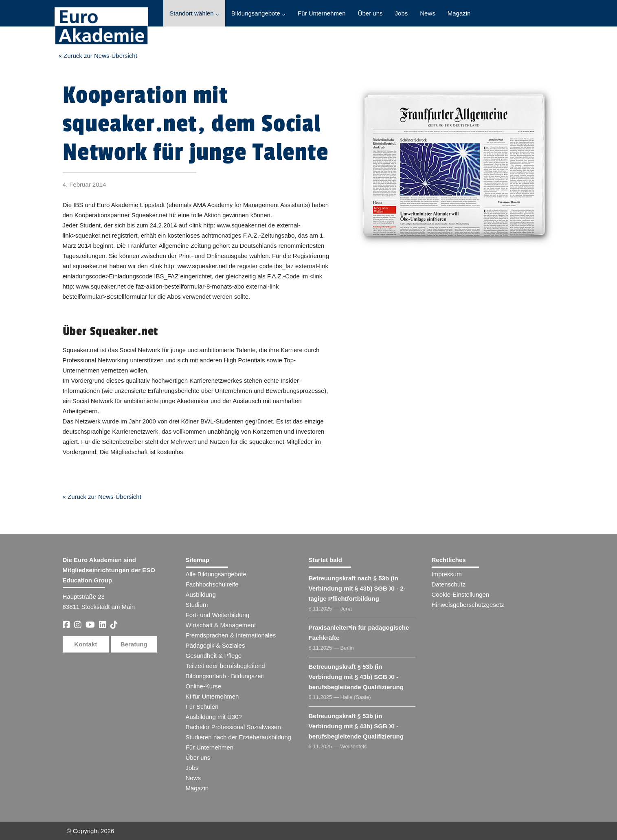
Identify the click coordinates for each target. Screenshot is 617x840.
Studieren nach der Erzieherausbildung (238, 737)
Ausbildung (201, 594)
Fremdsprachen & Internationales (231, 635)
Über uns (370, 13)
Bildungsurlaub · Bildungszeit (225, 676)
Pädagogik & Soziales (215, 645)
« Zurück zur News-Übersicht (98, 56)
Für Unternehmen (322, 13)
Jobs (402, 13)
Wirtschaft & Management (221, 625)
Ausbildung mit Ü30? (214, 717)
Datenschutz (449, 584)
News (428, 13)
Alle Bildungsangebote (216, 574)
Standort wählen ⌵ (194, 13)
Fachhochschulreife (212, 584)
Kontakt (86, 644)
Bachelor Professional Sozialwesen (233, 727)
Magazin (459, 13)
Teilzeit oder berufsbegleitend (225, 666)
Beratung (134, 644)
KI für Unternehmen (212, 696)
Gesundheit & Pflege (214, 656)
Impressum (447, 574)
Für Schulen (202, 707)
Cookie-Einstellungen (461, 594)
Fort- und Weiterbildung (217, 615)
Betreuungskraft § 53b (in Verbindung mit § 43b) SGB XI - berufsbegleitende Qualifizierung (356, 677)
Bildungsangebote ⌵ (258, 13)
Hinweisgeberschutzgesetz (468, 605)
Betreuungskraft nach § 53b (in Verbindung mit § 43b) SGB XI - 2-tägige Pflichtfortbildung (357, 588)
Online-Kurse (204, 686)
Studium (197, 605)
